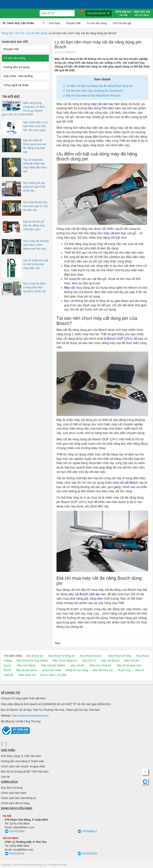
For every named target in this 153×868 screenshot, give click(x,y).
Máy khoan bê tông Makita (32, 661)
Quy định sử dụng (12, 788)
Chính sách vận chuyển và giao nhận (23, 766)
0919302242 (87, 854)
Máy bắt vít (89, 661)
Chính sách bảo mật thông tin (18, 798)
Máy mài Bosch (110, 661)
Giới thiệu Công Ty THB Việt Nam (21, 756)
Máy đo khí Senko (27, 670)
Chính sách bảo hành (14, 793)
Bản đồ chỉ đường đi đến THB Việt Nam (25, 772)
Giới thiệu (55, 23)
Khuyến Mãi (74, 23)
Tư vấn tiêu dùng (97, 23)
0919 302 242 (142, 13)
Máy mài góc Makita (53, 665)
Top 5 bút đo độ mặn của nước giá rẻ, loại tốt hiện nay (35, 206)
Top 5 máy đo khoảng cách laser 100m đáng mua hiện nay (36, 245)
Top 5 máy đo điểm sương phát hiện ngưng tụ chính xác (35, 287)
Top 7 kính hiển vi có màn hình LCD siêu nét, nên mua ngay (35, 126)
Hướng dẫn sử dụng (16, 67)
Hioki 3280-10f (27, 675)
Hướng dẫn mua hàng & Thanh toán (22, 761)
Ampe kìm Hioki (52, 670)
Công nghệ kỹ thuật (16, 85)
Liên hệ (5, 777)
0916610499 (15, 831)
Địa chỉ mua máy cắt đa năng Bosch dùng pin (93, 95)
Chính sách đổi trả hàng (15, 803)
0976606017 (87, 831)
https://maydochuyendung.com (30, 716)
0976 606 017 (124, 13)
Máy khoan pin (35, 656)
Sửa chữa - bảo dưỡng (18, 76)
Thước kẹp (124, 670)
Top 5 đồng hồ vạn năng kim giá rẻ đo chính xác (34, 187)
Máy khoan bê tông (120, 656)
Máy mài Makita (26, 665)
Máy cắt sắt (77, 665)
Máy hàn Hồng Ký (101, 665)
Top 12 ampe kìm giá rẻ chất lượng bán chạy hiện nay (35, 264)
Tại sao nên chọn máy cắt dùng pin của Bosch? (95, 91)
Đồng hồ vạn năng (77, 670)
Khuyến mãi (11, 49)
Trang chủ (7, 33)
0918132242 (15, 854)
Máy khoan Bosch (91, 656)
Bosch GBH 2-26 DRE (54, 675)
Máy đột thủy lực (103, 670)
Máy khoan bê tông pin (62, 656)
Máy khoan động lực (65, 661)
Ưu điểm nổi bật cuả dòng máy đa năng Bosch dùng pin (99, 86)
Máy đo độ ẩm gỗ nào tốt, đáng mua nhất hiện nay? (34, 225)
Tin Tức (20, 33)
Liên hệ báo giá (122, 23)
